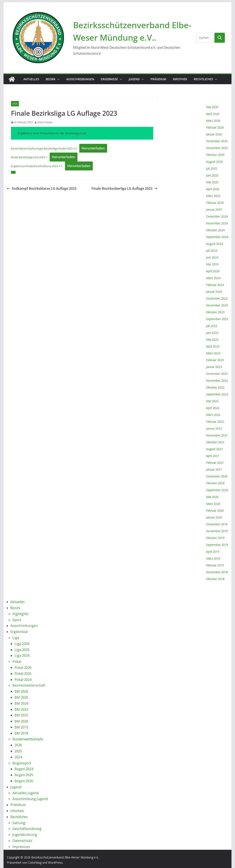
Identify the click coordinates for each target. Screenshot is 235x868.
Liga (15, 104)
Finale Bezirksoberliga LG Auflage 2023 (124, 188)
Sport (17, 620)
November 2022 (217, 381)
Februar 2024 (215, 285)
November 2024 (217, 223)
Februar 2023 (215, 360)
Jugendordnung (25, 835)
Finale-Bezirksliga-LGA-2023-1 (29, 157)
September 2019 (217, 545)
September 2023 (217, 319)
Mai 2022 (212, 401)
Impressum (21, 847)
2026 (18, 745)
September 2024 (217, 237)
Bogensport (22, 763)
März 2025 (213, 196)
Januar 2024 (214, 292)
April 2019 (213, 552)
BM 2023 (21, 709)
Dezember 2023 (217, 298)
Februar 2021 (215, 463)
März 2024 (213, 278)
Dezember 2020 (217, 476)
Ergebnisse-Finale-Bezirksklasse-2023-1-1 (37, 166)
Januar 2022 (214, 428)
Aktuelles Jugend (25, 793)
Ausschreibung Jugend (30, 799)
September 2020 (217, 490)
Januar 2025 (214, 209)
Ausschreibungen (80, 79)
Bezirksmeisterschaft (29, 685)
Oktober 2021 (215, 442)
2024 (18, 757)
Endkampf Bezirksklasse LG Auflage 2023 (42, 188)
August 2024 (214, 244)
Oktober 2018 (215, 579)
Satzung (19, 823)
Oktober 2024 (215, 230)
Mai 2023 (212, 339)
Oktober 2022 (215, 387)
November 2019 (217, 531)
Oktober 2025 (215, 155)
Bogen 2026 (24, 781)
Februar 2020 (215, 510)
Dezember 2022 (217, 374)
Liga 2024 (22, 656)
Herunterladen (93, 148)
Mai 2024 (212, 264)
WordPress (55, 863)
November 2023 (217, 305)
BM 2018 (21, 733)
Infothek (180, 79)
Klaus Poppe (45, 122)
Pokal (17, 662)
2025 (18, 751)
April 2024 (213, 271)
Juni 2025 (212, 175)
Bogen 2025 (24, 775)
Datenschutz (22, 841)
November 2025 (217, 148)
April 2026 (213, 114)
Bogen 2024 (24, 769)
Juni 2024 (212, 257)
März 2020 (213, 504)
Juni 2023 (212, 333)
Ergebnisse (109, 79)
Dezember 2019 (217, 524)
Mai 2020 (212, 497)
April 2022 (213, 408)
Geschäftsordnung (27, 829)
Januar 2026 (214, 134)
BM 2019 (21, 727)
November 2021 (217, 435)
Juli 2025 (212, 168)
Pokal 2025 (23, 674)
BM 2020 (21, 721)
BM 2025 (21, 697)
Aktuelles (31, 79)
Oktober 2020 (215, 483)
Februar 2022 (215, 422)
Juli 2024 (212, 251)
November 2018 (217, 572)
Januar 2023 (214, 367)
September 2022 (217, 394)
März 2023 (213, 353)
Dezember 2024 (217, 216)
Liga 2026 (22, 644)
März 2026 (213, 121)
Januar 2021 (214, 469)
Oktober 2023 (215, 312)
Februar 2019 (215, 565)
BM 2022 (21, 715)
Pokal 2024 (23, 680)
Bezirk (51, 79)
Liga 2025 (22, 650)
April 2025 (213, 189)
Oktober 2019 (215, 538)
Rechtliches (203, 79)
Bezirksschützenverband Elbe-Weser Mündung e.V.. (65, 857)
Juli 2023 (212, 326)
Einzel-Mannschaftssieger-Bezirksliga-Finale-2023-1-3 (44, 148)
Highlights (20, 614)
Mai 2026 (212, 107)
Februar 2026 (215, 127)
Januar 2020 (214, 517)
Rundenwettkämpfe (28, 739)
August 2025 (214, 162)
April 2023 (213, 346)
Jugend (134, 79)
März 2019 (213, 558)
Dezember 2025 (217, 141)
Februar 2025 (215, 203)
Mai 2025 (212, 182)
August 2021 (214, 449)
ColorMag (35, 863)
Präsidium (158, 79)
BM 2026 (21, 691)
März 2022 (213, 415)
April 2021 (213, 456)
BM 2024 (21, 703)
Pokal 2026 (23, 668)
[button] (58, 79)
